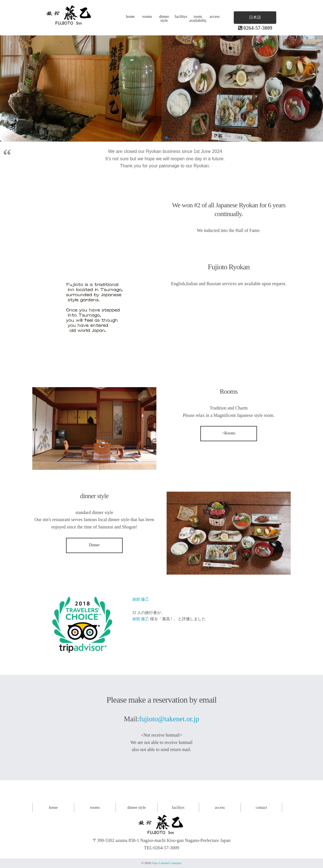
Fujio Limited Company (167, 863)
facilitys (181, 17)
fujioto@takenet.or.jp (169, 719)
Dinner (94, 545)
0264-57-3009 (255, 28)
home (130, 17)
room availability (198, 19)
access (215, 17)
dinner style (164, 19)
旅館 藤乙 (141, 599)
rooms (147, 17)
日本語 (255, 17)
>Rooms (229, 433)
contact (262, 808)
